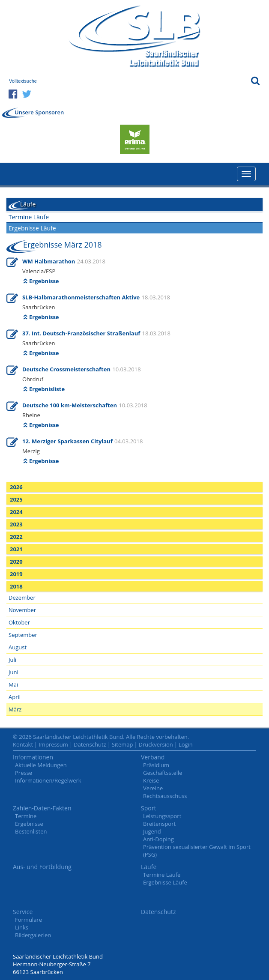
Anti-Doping (158, 839)
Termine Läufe (29, 217)
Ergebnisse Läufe (32, 228)
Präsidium (156, 765)
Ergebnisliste (47, 389)
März (15, 709)
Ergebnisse (44, 281)
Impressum (53, 744)
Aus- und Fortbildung (42, 867)
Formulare (28, 920)
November (22, 610)
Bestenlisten (31, 831)
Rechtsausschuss (165, 796)
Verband (153, 757)
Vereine (153, 788)
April (15, 697)
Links (22, 927)
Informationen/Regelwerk (48, 780)
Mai (13, 684)
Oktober (19, 622)
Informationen (33, 757)
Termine (26, 816)
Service (23, 912)
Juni (13, 672)
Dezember (22, 598)
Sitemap (123, 744)
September (23, 635)
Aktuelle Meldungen (41, 765)
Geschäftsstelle (163, 773)
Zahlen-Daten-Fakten (42, 808)
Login (186, 744)
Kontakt (23, 744)
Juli (12, 660)
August (18, 647)
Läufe (149, 867)
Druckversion (156, 744)
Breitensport (159, 824)
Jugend (152, 831)
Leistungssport (162, 816)
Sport (148, 808)
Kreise (151, 780)
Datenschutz (90, 744)
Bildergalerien (33, 935)
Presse (24, 773)
